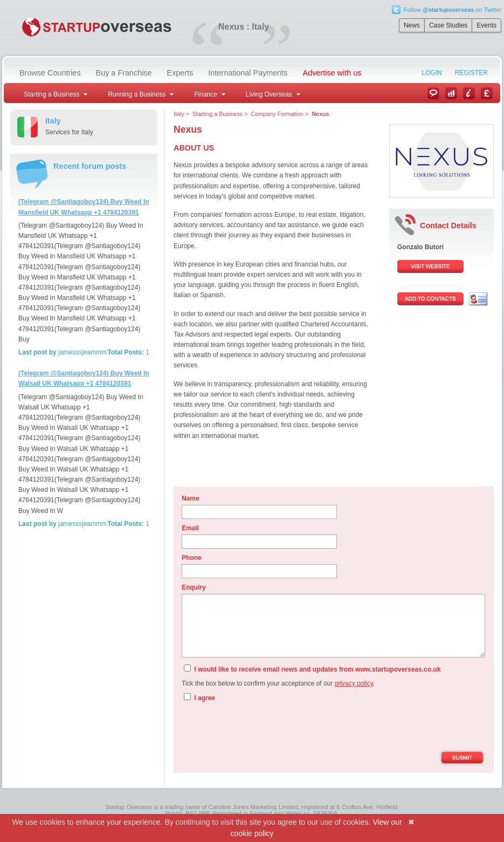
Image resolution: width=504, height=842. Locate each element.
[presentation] (264, 728)
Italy (179, 114)
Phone (192, 558)
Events (486, 25)
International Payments (248, 73)
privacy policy (354, 683)
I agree (199, 697)
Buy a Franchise (124, 73)
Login (431, 73)
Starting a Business (218, 114)
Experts (180, 73)
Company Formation (277, 114)
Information (469, 93)
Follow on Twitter (453, 10)
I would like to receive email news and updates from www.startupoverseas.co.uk (312, 669)
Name (191, 498)
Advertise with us (332, 73)
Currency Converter (487, 93)
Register (471, 73)
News (412, 25)
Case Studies (448, 25)
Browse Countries (50, 73)
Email (190, 528)
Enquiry (194, 587)
